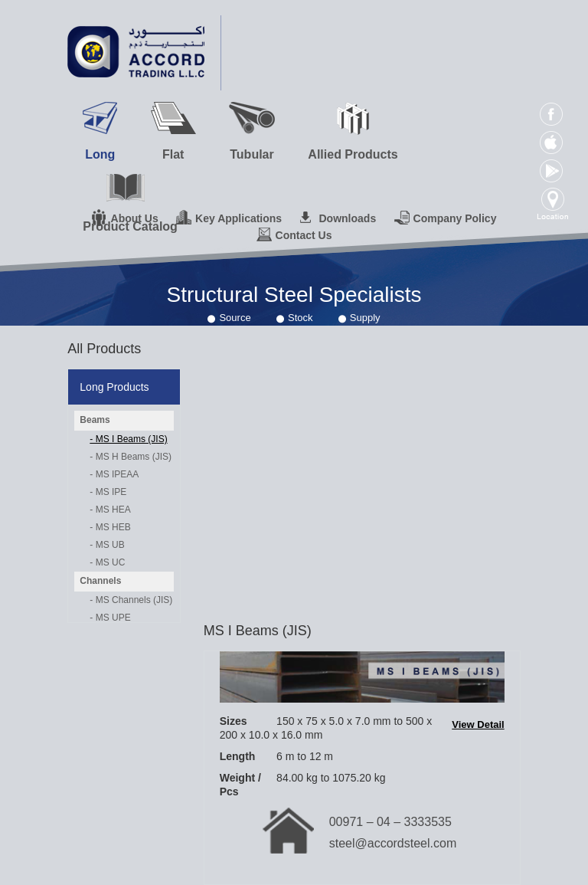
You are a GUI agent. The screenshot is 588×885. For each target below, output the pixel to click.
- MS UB (107, 545)
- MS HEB (110, 527)
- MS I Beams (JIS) (128, 439)
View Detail (478, 724)
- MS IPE (108, 492)
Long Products (114, 387)
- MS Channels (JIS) (131, 600)
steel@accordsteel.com (393, 843)
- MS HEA (110, 510)
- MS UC (107, 562)
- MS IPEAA (114, 474)
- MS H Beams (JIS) (131, 457)
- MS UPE (110, 618)
